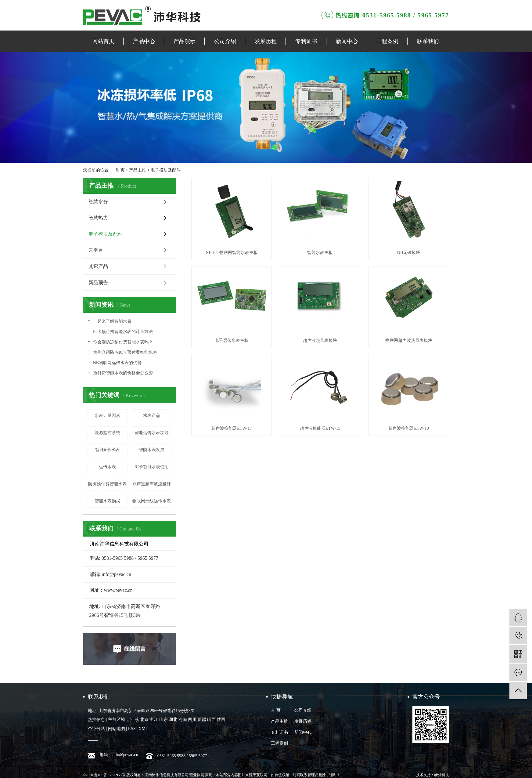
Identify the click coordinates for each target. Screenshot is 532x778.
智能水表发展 (152, 450)
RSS (132, 729)
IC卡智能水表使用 (152, 467)
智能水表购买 (107, 501)
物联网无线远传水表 (152, 501)
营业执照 (197, 775)
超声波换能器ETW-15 (320, 428)
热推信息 (96, 720)
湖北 (173, 720)
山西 (211, 720)
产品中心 (144, 41)
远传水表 (107, 467)
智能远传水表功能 (152, 433)
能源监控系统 (107, 433)
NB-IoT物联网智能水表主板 (232, 253)
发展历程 (266, 41)
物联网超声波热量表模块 (409, 340)
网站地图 (117, 729)
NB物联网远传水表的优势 (117, 363)
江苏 (135, 720)
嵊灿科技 (442, 775)
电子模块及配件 (166, 170)
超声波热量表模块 (320, 340)
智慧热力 (98, 218)
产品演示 (185, 41)
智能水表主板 (320, 253)
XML (143, 729)
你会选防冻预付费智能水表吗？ (122, 342)
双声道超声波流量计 (152, 484)
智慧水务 (98, 202)
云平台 (96, 250)
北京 (144, 720)
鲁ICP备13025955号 (110, 775)
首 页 (120, 170)
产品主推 (138, 170)
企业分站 (96, 729)
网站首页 (103, 41)
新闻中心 (347, 41)
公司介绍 (225, 41)
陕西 (221, 720)
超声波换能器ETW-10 (408, 428)
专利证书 (306, 41)
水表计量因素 (107, 416)
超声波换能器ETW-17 (232, 428)
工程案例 (387, 41)
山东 (164, 720)
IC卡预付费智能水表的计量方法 (122, 332)
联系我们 (428, 41)
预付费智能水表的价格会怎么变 (122, 373)
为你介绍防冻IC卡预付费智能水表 (124, 352)
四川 (192, 720)
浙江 (154, 720)
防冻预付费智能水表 (107, 484)
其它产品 (98, 266)
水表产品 (152, 416)
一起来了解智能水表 (112, 321)
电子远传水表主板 (232, 340)
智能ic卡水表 (107, 450)
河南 (183, 720)
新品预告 (98, 282)
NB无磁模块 (409, 253)
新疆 (202, 720)
